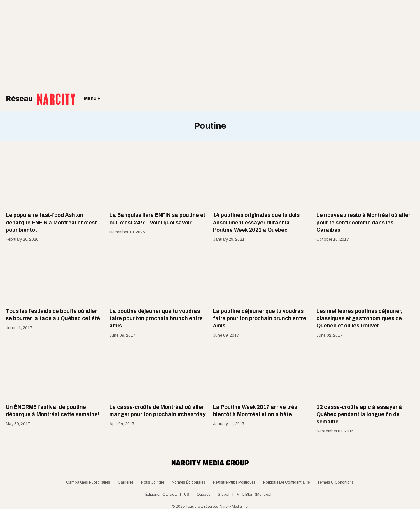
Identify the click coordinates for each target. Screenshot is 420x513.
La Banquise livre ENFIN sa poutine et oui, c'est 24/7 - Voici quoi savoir (157, 219)
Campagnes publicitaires (88, 482)
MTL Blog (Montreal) (255, 495)
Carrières (126, 482)
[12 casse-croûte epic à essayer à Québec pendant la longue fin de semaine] (365, 371)
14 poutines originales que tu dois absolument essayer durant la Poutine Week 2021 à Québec (256, 222)
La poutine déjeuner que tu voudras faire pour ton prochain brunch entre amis (156, 318)
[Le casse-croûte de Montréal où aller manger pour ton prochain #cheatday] (158, 371)
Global (223, 495)
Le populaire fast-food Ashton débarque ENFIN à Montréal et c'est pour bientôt (51, 222)
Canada (170, 495)
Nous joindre (153, 482)
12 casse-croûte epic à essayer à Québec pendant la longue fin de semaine (359, 414)
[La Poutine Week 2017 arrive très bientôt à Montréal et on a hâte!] (262, 371)
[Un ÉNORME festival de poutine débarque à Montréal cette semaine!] (55, 371)
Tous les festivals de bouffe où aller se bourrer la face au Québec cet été (53, 315)
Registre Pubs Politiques (234, 482)
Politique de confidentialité (286, 482)
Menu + (92, 98)
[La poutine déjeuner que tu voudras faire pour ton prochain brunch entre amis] (158, 276)
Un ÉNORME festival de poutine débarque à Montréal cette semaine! (53, 411)
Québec (203, 495)
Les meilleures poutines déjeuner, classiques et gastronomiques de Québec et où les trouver (359, 318)
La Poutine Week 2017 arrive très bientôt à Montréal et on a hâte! (255, 411)
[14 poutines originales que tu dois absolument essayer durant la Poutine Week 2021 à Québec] (262, 180)
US (187, 495)
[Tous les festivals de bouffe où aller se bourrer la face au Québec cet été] (55, 276)
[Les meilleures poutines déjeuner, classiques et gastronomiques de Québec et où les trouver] (365, 276)
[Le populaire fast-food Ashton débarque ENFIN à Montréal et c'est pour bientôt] (55, 180)
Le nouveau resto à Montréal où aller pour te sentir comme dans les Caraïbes (363, 222)
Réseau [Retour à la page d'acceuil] (41, 95)
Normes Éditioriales (189, 482)
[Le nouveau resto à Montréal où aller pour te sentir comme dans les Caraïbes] (365, 180)
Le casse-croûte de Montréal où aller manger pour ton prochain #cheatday (157, 411)
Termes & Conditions (336, 482)
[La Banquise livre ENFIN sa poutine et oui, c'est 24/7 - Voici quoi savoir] (158, 180)
